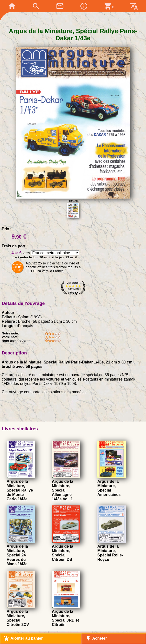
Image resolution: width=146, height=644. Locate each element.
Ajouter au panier (23, 639)
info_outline (84, 6)
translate (134, 6)
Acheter (96, 639)
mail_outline (60, 6)
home (12, 6)
